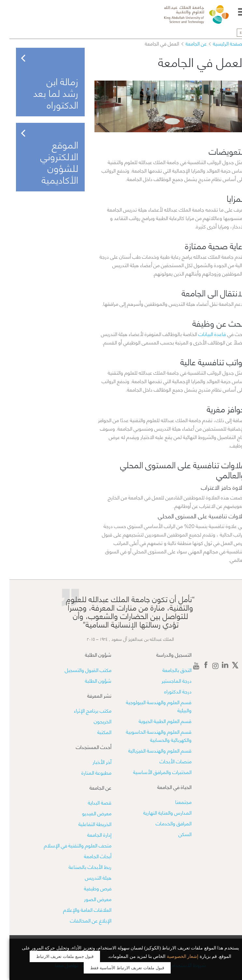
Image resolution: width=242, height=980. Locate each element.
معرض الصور (88, 899)
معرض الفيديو (87, 813)
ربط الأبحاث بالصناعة (81, 866)
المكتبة (95, 732)
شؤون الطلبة (89, 680)
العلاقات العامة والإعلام (78, 909)
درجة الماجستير (167, 680)
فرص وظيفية (88, 888)
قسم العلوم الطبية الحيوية (156, 721)
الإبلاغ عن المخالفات (81, 920)
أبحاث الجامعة (88, 856)
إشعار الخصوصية (173, 956)
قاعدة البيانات (203, 334)
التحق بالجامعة (168, 670)
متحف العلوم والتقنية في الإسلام (68, 845)
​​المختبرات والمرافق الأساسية (153, 772)
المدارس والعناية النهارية (158, 812)
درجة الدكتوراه (168, 691)
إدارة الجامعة (90, 834)
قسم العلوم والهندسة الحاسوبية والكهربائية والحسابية (149, 735)
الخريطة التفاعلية (85, 824)
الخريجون (93, 721)
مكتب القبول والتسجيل (79, 670)
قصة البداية (90, 802)
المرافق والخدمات (164, 823)
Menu (233, 12)
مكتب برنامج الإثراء (83, 710)
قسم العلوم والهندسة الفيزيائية (150, 750)
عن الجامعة (187, 43)
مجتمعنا (174, 801)
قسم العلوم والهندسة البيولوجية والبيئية (149, 706)
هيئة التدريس (89, 877)
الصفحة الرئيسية (220, 43)
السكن (176, 834)
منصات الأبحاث (166, 761)
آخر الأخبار (93, 761)
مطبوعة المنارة (87, 772)
